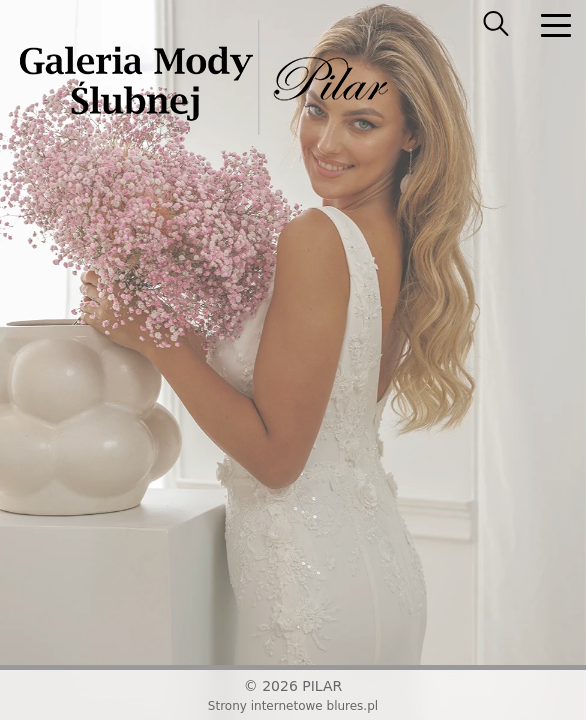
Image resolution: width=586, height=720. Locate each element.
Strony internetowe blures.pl (293, 706)
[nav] (556, 25)
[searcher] (496, 25)
